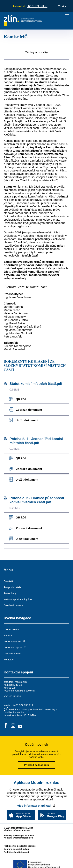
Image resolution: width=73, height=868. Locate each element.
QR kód (17, 399)
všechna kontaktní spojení (19, 691)
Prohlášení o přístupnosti (17, 852)
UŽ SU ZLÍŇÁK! (37, 6)
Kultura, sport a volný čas (18, 599)
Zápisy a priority (37, 52)
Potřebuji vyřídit (15, 641)
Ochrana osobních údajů (16, 849)
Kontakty (9, 660)
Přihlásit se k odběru (37, 765)
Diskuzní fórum (12, 654)
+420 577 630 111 (23, 705)
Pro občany (10, 593)
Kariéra (8, 635)
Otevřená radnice (13, 605)
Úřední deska (11, 629)
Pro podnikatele (12, 587)
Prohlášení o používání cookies (20, 846)
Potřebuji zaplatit (15, 648)
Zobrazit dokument (25, 410)
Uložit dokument (24, 420)
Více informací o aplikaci (36, 806)
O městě (8, 581)
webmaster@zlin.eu (23, 838)
